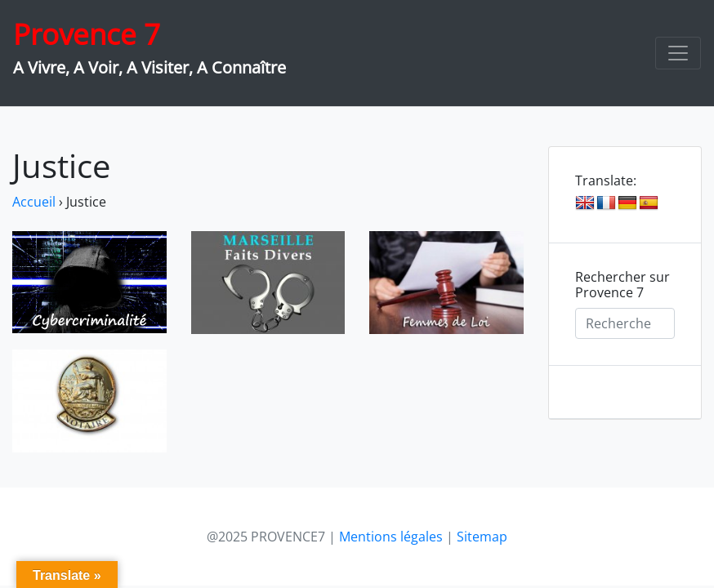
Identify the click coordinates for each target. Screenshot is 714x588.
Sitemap (482, 537)
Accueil (34, 202)
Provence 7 (87, 34)
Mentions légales (391, 537)
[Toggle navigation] (678, 53)
